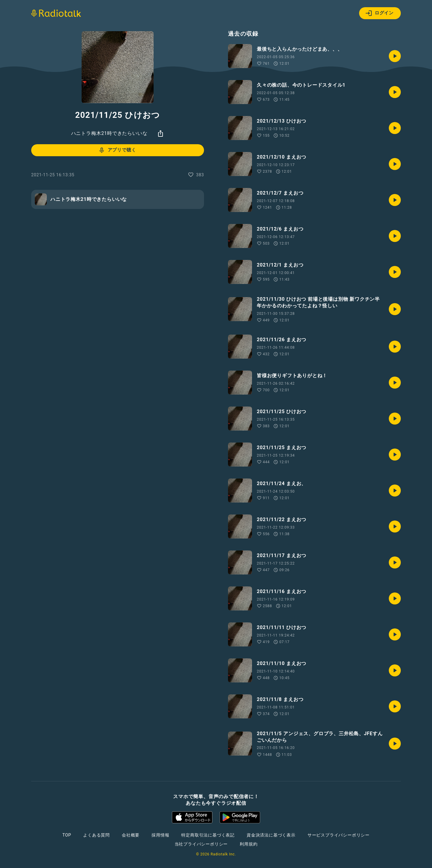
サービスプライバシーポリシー (339, 835)
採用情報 (160, 835)
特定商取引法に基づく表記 (208, 835)
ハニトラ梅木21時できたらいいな (109, 133)
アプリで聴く (117, 150)
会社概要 (131, 835)
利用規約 (249, 844)
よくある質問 (96, 835)
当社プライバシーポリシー (201, 844)
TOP (67, 835)
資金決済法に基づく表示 (271, 835)
